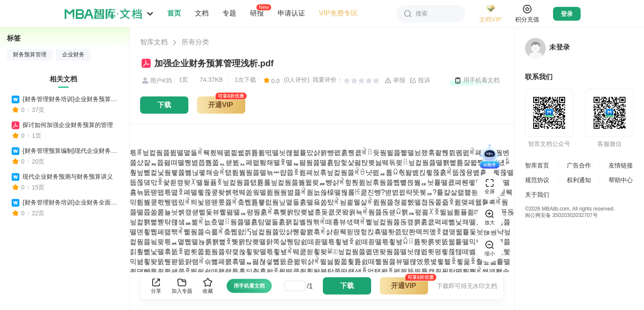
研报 (257, 13)
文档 (202, 13)
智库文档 (154, 42)
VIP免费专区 (338, 13)
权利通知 (579, 180)
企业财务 (73, 55)
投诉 (420, 81)
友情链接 (621, 165)
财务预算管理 (30, 55)
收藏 (208, 286)
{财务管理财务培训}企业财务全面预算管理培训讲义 (72, 202)
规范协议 (537, 180)
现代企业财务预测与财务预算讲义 (68, 177)
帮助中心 (621, 180)
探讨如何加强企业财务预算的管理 (68, 125)
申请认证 (291, 13)
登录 (567, 14)
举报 (395, 81)
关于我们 (537, 195)
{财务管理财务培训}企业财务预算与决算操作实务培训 (72, 99)
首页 (174, 13)
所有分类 (195, 42)
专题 (229, 13)
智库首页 (537, 165)
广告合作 (579, 165)
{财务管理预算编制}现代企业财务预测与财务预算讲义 (72, 151)
